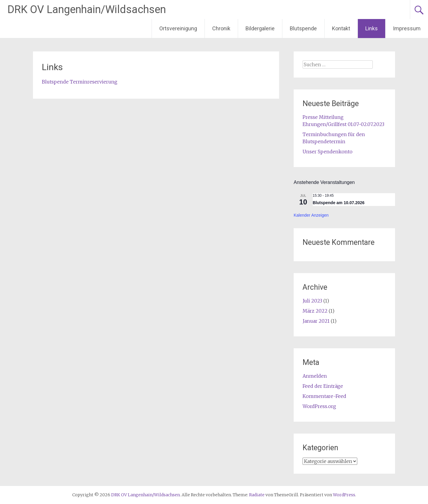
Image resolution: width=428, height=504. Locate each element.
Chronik (221, 28)
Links (372, 28)
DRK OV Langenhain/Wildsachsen (87, 10)
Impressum (407, 28)
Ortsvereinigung (178, 28)
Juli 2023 (312, 301)
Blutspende (303, 28)
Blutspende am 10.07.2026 (339, 203)
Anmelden (315, 376)
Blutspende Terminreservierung (80, 82)
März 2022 (315, 311)
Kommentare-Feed (324, 396)
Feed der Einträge (323, 386)
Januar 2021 (316, 321)
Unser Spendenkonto (328, 152)
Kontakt (341, 28)
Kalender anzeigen (311, 215)
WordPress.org (319, 406)
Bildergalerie (260, 28)
